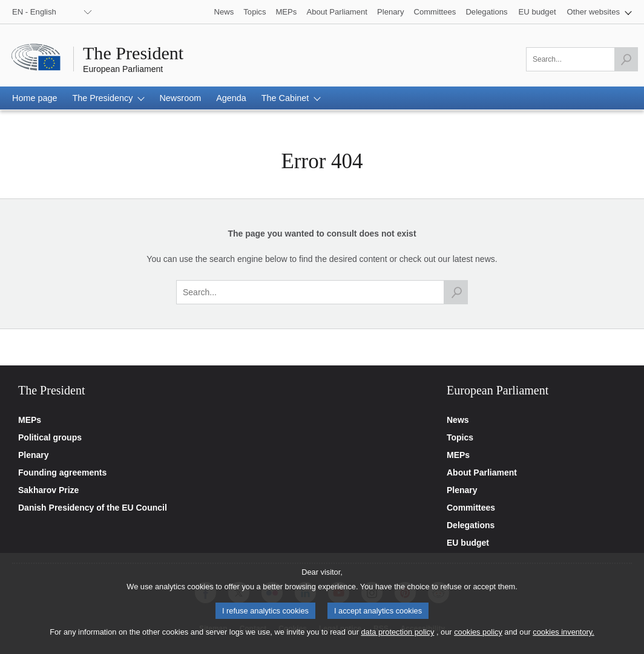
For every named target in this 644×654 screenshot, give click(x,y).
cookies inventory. (563, 638)
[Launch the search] (626, 59)
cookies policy (478, 638)
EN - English (34, 12)
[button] (600, 12)
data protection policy (397, 638)
